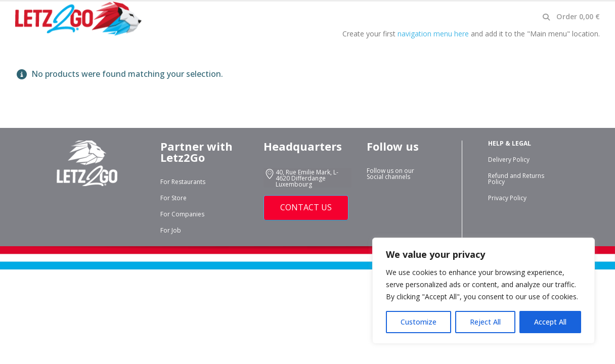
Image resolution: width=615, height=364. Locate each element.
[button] (546, 17)
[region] (484, 291)
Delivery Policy (509, 160)
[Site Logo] (78, 19)
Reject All (485, 322)
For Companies (182, 214)
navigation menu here (433, 34)
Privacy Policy (507, 198)
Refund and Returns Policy (516, 179)
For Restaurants (183, 182)
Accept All (550, 322)
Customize (419, 322)
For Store (173, 198)
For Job (171, 230)
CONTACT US (306, 207)
